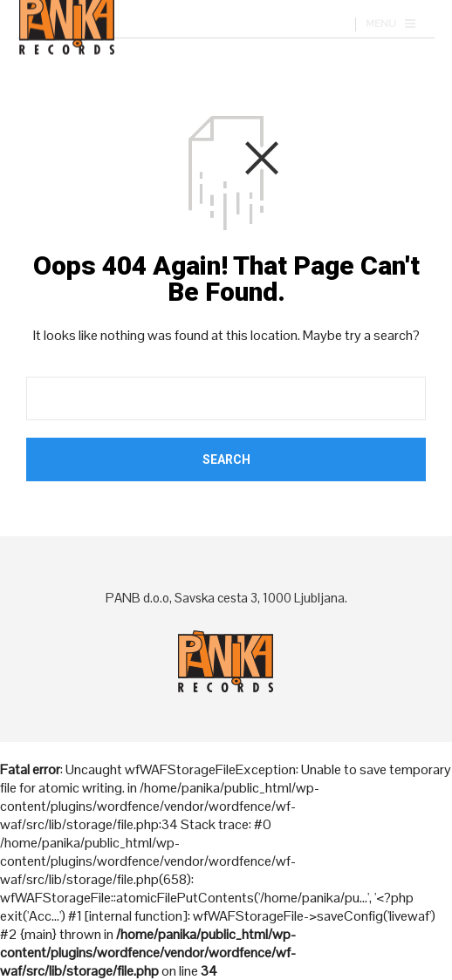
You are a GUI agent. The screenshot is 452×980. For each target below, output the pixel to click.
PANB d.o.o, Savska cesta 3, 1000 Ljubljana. (226, 598)
